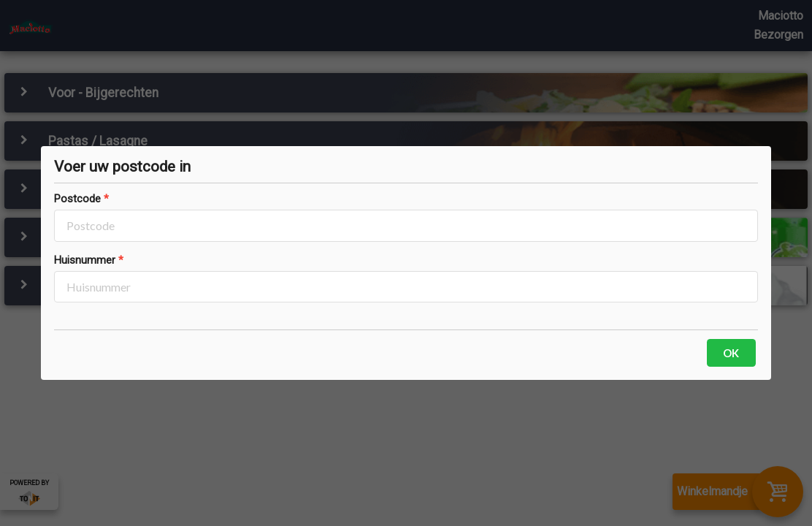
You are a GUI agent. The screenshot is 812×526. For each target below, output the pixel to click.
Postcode (77, 199)
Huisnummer (85, 260)
